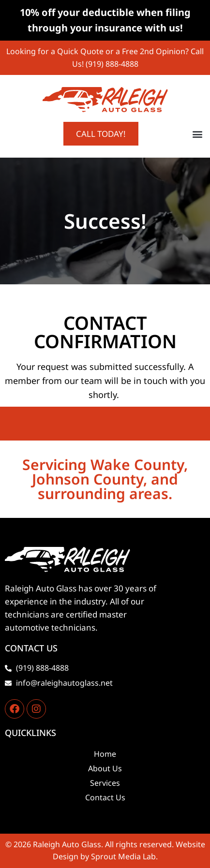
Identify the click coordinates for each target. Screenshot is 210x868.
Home (105, 754)
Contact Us (105, 797)
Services (105, 783)
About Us (105, 768)
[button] (197, 134)
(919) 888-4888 (112, 64)
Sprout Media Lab (123, 856)
